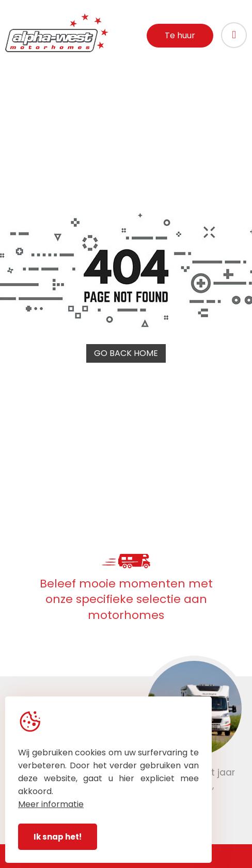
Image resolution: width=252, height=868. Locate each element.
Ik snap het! (58, 837)
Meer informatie (51, 804)
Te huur (180, 35)
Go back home (126, 353)
